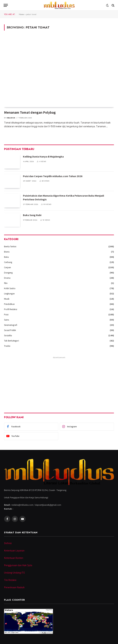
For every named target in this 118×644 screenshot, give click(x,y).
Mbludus (11, 118)
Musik (7, 299)
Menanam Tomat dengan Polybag (30, 112)
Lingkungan (9, 294)
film (6, 283)
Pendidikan (9, 304)
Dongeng (8, 273)
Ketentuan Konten (14, 558)
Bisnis (7, 252)
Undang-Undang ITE (14, 573)
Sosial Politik (10, 330)
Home (21, 14)
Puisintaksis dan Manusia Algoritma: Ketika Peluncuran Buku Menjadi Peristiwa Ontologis (63, 198)
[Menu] (6, 5)
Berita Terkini (10, 246)
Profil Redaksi (11, 309)
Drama (7, 278)
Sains (7, 320)
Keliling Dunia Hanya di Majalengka (43, 157)
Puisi (6, 314)
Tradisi (7, 346)
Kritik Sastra (10, 288)
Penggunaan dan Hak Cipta (18, 565)
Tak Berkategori (11, 341)
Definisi (8, 543)
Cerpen (7, 267)
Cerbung (8, 262)
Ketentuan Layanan (14, 551)
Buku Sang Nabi (32, 215)
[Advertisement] (59, 383)
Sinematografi (11, 325)
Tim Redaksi (10, 580)
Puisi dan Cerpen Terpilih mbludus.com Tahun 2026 (53, 176)
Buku (6, 257)
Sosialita (8, 335)
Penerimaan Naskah (14, 587)
